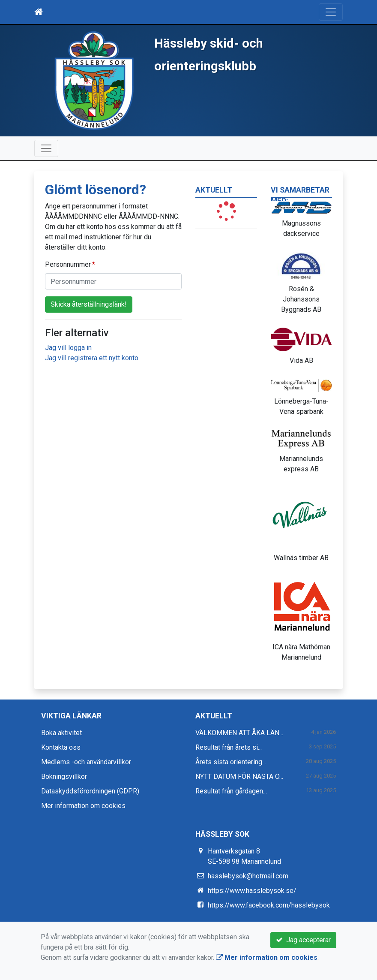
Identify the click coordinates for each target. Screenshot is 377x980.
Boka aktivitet (61, 733)
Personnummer (68, 264)
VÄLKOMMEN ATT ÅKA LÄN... (239, 733)
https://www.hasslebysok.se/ (252, 891)
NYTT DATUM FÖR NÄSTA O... (239, 776)
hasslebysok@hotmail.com (248, 876)
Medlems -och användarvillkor (86, 762)
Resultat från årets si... (229, 747)
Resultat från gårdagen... (231, 791)
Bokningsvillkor (64, 776)
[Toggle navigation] (331, 12)
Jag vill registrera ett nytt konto (92, 358)
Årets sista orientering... (231, 762)
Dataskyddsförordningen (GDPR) (90, 791)
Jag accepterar (303, 940)
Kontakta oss (61, 747)
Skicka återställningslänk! (89, 304)
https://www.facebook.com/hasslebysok (269, 905)
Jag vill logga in (68, 348)
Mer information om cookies (83, 806)
